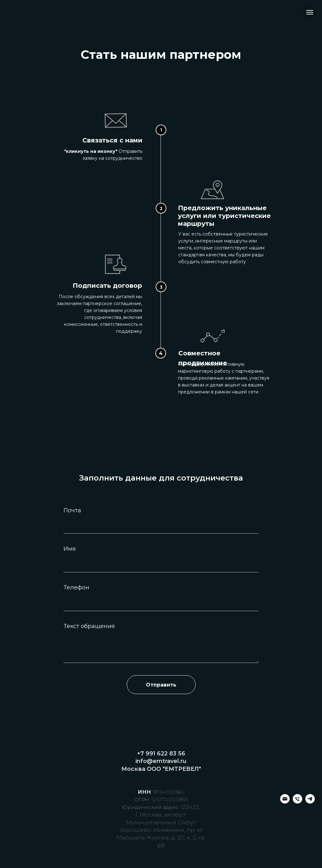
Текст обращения (89, 626)
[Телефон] (297, 802)
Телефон (76, 587)
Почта (72, 510)
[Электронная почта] (285, 802)
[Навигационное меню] (310, 12)
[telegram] (310, 802)
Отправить (161, 685)
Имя (70, 549)
